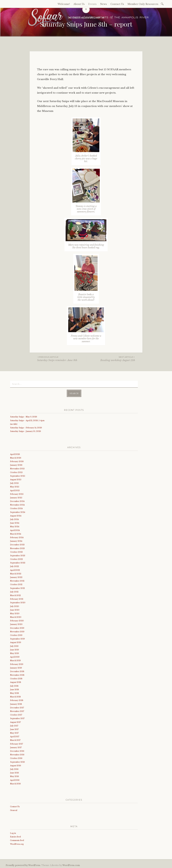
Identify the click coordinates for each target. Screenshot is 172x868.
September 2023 (18, 555)
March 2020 (16, 617)
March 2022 (16, 573)
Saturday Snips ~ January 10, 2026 (26, 431)
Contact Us (117, 4)
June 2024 (15, 523)
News (104, 4)
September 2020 (18, 602)
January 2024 (16, 541)
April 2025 (15, 490)
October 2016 (16, 758)
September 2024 (18, 512)
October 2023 (16, 552)
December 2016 (17, 751)
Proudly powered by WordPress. (23, 865)
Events (92, 4)
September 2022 (18, 562)
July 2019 (14, 646)
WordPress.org (17, 844)
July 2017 (14, 725)
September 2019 (17, 639)
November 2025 (17, 468)
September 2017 (17, 718)
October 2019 (16, 635)
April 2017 (15, 736)
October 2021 (16, 584)
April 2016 (15, 780)
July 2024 (14, 519)
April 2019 (15, 657)
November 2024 (17, 505)
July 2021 (14, 591)
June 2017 (14, 729)
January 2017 (16, 747)
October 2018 (16, 678)
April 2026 (15, 454)
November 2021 (17, 581)
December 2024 (17, 501)
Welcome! (64, 4)
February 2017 (17, 743)
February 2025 (17, 494)
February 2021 (17, 599)
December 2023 (17, 544)
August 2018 (16, 682)
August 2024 (16, 515)
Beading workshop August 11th (111, 359)
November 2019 (17, 631)
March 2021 (15, 595)
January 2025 (16, 497)
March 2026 (16, 458)
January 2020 (16, 624)
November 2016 (17, 754)
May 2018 (14, 693)
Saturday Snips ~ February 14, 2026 (26, 427)
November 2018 (17, 675)
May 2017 (14, 733)
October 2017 (16, 715)
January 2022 (16, 577)
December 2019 (17, 628)
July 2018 (14, 686)
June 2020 (15, 609)
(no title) (14, 424)
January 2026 (16, 465)
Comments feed (17, 840)
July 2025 (14, 483)
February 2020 (17, 620)
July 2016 (14, 769)
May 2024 (15, 526)
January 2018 (16, 704)
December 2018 (17, 671)
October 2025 (16, 472)
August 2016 (16, 765)
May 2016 (14, 776)
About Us (79, 4)
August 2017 (15, 722)
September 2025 (18, 476)
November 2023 (17, 548)
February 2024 (17, 537)
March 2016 (15, 783)
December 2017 (17, 707)
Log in (13, 833)
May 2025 (15, 486)
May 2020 (15, 613)
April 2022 (15, 570)
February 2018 (17, 700)
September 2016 (17, 762)
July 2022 (14, 566)
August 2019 (16, 642)
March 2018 (15, 696)
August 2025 (16, 479)
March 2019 (15, 660)
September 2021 (17, 588)
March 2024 (16, 533)
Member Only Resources (143, 4)
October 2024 (16, 508)
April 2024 (15, 530)
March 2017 (15, 740)
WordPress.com (71, 865)
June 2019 (14, 649)
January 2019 (16, 667)
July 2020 (15, 606)
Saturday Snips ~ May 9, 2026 (24, 416)
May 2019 (14, 653)
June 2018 (14, 689)
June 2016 (14, 772)
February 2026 (17, 461)
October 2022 (16, 559)
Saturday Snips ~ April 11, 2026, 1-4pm (27, 420)
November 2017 (17, 711)
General (14, 810)
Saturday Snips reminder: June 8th (62, 359)
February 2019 (17, 664)
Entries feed (15, 836)
